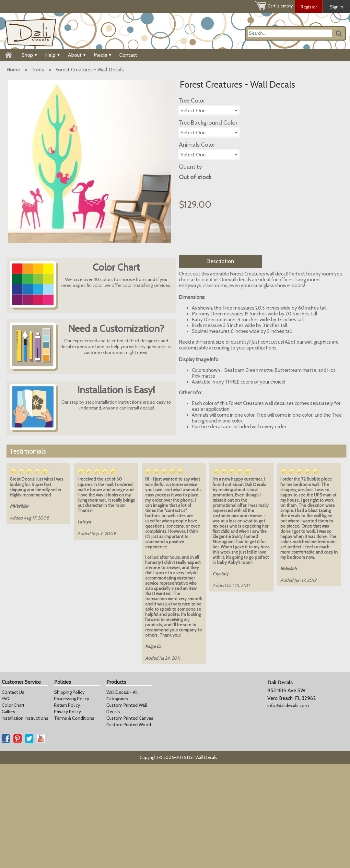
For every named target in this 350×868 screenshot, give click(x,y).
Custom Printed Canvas (130, 718)
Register (309, 7)
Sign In (337, 7)
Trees (38, 70)
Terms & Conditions (74, 718)
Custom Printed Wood (129, 725)
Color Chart (13, 705)
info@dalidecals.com (288, 705)
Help (52, 55)
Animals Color (197, 145)
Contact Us (13, 692)
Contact (128, 55)
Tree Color (192, 100)
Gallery (8, 712)
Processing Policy (72, 699)
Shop (29, 55)
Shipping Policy (69, 692)
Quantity (190, 167)
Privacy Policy (68, 712)
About (77, 55)
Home (13, 70)
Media (102, 55)
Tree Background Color (208, 122)
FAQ (6, 699)
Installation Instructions (25, 718)
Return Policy (67, 705)
